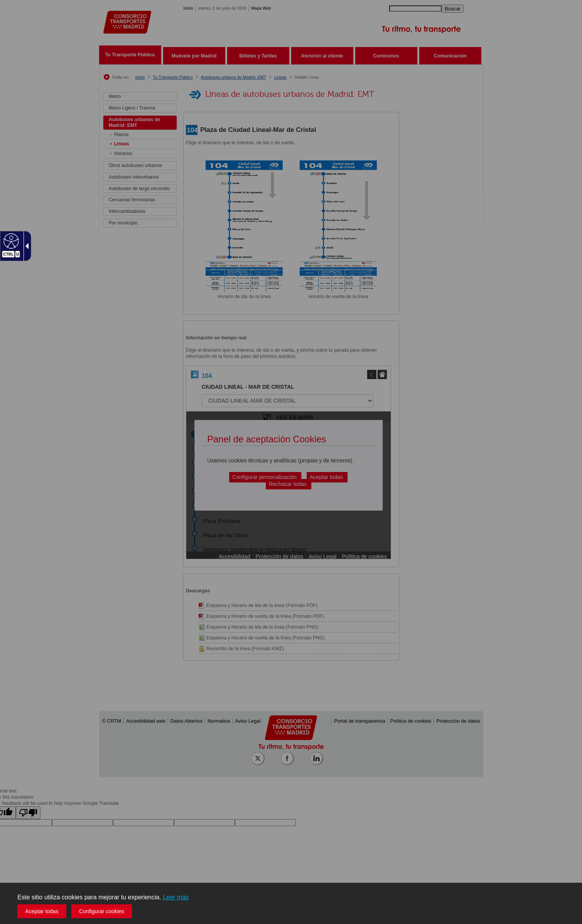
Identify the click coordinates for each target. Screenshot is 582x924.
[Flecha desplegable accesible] (25, 246)
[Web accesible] (10, 241)
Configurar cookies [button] (102, 911)
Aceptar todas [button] (42, 911)
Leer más (176, 897)
